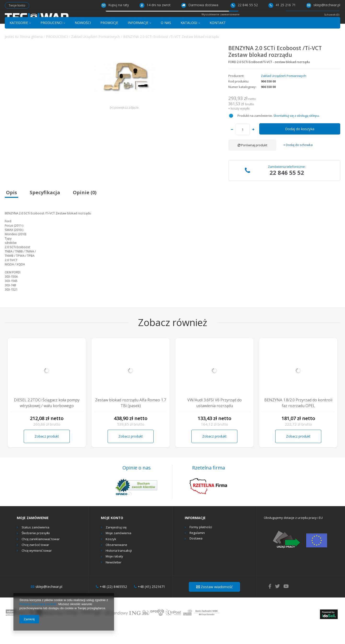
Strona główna (31, 53)
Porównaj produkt (252, 162)
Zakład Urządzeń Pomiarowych (95, 53)
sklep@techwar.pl (323, 5)
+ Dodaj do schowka (298, 162)
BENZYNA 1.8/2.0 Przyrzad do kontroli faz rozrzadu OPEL (298, 420)
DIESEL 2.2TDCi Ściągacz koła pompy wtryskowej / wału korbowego (47, 420)
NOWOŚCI (83, 39)
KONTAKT (218, 39)
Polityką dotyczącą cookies (38, 604)
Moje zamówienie (33, 534)
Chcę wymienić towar (37, 568)
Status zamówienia (35, 544)
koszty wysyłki (240, 125)
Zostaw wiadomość (214, 603)
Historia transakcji (119, 568)
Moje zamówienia (118, 550)
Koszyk (111, 556)
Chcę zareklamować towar (41, 556)
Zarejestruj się (116, 544)
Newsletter (114, 579)
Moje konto (112, 534)
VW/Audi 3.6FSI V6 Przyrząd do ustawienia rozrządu (215, 420)
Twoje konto (17, 5)
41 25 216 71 (282, 5)
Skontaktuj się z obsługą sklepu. (296, 132)
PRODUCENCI (51, 39)
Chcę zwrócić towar (35, 562)
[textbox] (167, 21)
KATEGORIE (19, 39)
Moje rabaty (114, 573)
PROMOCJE (109, 39)
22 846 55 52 (244, 5)
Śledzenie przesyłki (36, 550)
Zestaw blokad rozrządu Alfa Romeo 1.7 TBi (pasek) (131, 420)
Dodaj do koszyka (300, 146)
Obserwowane (116, 562)
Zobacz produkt (47, 453)
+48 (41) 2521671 (149, 603)
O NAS (166, 39)
